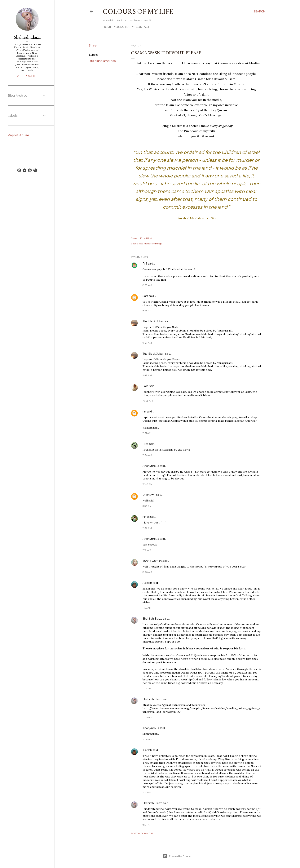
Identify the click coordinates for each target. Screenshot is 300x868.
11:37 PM (147, 528)
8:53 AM (147, 311)
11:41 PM (147, 688)
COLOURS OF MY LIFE (138, 11)
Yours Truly (124, 27)
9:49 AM (147, 343)
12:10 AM (147, 717)
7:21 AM (147, 792)
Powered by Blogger (177, 856)
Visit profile (27, 76)
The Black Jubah (153, 321)
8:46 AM (147, 572)
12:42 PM (148, 484)
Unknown (149, 495)
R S (145, 264)
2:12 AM (147, 550)
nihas (146, 517)
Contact (143, 27)
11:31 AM (147, 433)
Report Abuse (18, 135)
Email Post (146, 238)
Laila (146, 386)
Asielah (147, 583)
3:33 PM (147, 506)
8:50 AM (147, 285)
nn (144, 412)
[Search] (259, 11)
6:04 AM (147, 739)
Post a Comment (142, 833)
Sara (145, 296)
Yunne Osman (152, 561)
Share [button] (93, 46)
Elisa (146, 444)
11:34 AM (147, 455)
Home (107, 27)
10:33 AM (148, 401)
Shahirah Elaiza (152, 619)
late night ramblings (102, 61)
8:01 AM (147, 825)
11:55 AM (147, 608)
